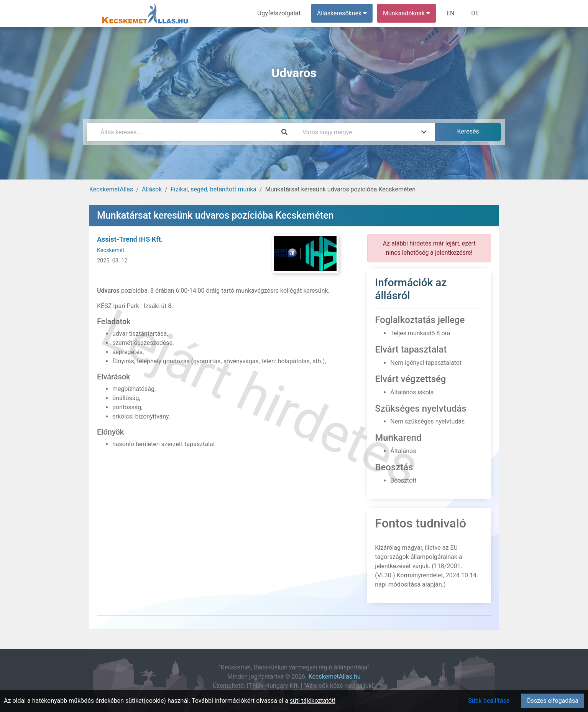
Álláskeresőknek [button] (343, 13)
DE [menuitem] (475, 13)
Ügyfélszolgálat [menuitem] (281, 13)
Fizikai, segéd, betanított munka (214, 189)
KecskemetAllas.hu (335, 677)
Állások (152, 189)
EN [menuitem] (452, 13)
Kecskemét (111, 250)
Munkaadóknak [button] (408, 13)
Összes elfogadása (553, 701)
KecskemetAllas (111, 189)
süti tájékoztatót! (313, 701)
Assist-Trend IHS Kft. (130, 239)
